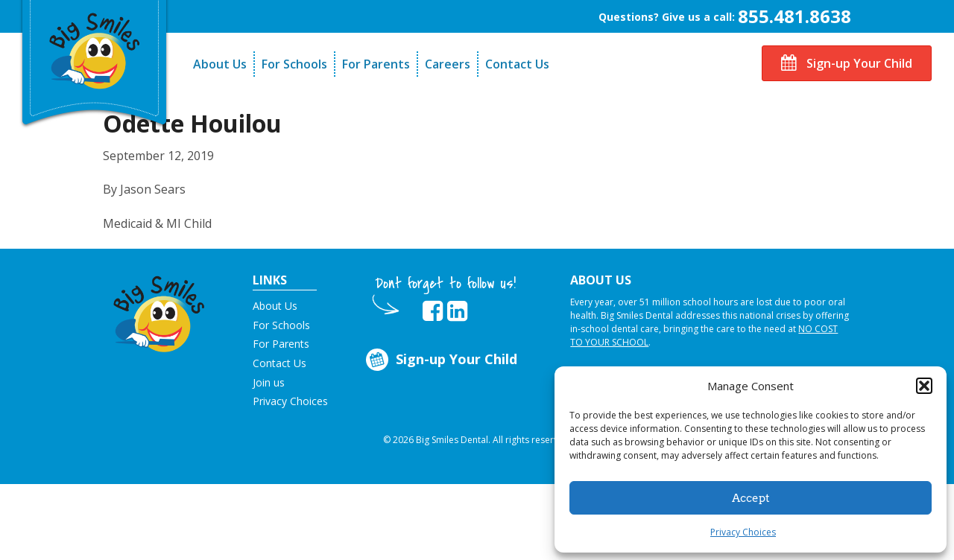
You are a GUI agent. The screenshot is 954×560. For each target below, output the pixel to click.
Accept (751, 498)
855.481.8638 (795, 16)
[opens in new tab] (433, 311)
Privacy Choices (743, 532)
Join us (269, 382)
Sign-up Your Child (847, 63)
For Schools (294, 64)
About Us (220, 64)
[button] (924, 386)
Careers (448, 64)
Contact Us (517, 64)
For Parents (376, 64)
